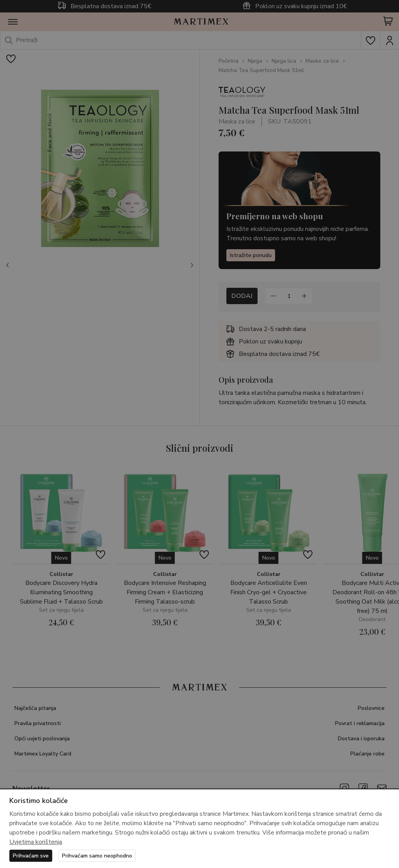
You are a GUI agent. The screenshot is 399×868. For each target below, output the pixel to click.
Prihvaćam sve (31, 856)
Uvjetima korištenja (36, 842)
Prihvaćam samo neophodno (97, 856)
